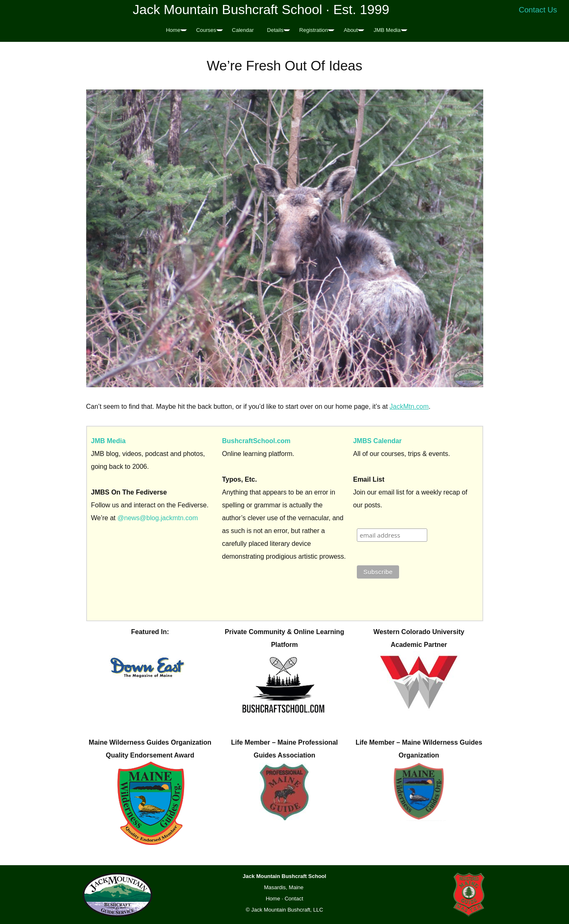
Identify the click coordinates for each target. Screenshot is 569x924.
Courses (206, 30)
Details (275, 30)
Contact (294, 899)
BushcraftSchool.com (256, 441)
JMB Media (387, 30)
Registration (314, 30)
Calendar (243, 30)
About (351, 30)
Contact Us (538, 10)
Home (173, 30)
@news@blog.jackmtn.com (157, 518)
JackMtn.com (409, 407)
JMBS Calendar (377, 441)
